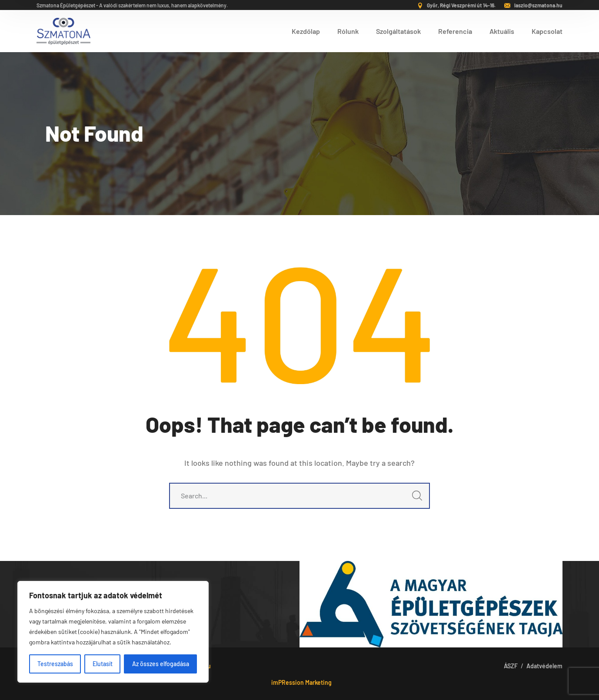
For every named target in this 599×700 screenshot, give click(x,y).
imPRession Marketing (301, 682)
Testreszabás (55, 664)
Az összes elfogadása (161, 664)
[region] (113, 632)
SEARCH (414, 498)
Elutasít (103, 664)
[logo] (63, 30)
